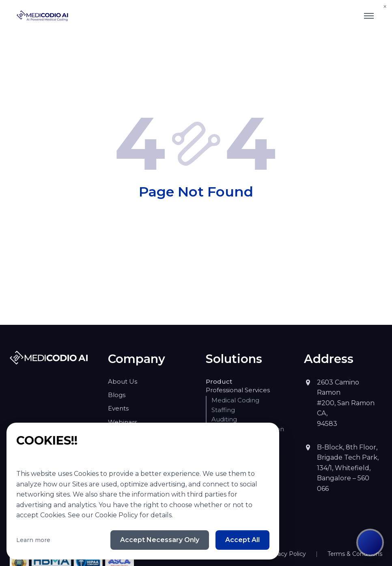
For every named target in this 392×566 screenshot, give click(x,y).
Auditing (222, 419)
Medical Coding (231, 400)
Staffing (221, 410)
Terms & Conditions (359, 522)
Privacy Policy (299, 522)
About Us (120, 381)
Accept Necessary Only (173, 540)
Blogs (115, 395)
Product (215, 381)
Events (116, 408)
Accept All (245, 540)
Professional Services (232, 390)
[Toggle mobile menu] (369, 16)
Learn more (29, 540)
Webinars (119, 422)
